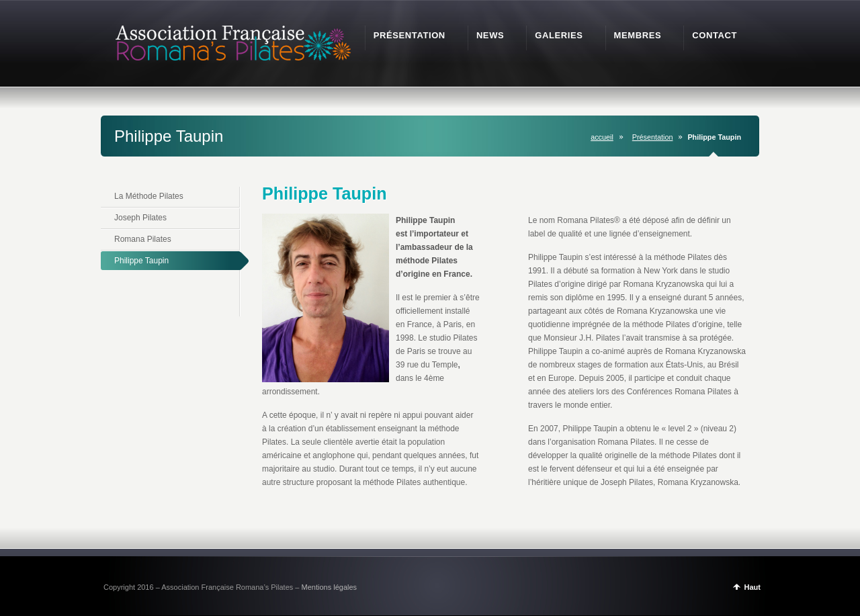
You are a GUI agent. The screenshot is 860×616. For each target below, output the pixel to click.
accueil (602, 137)
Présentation (653, 137)
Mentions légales (330, 587)
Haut (752, 587)
